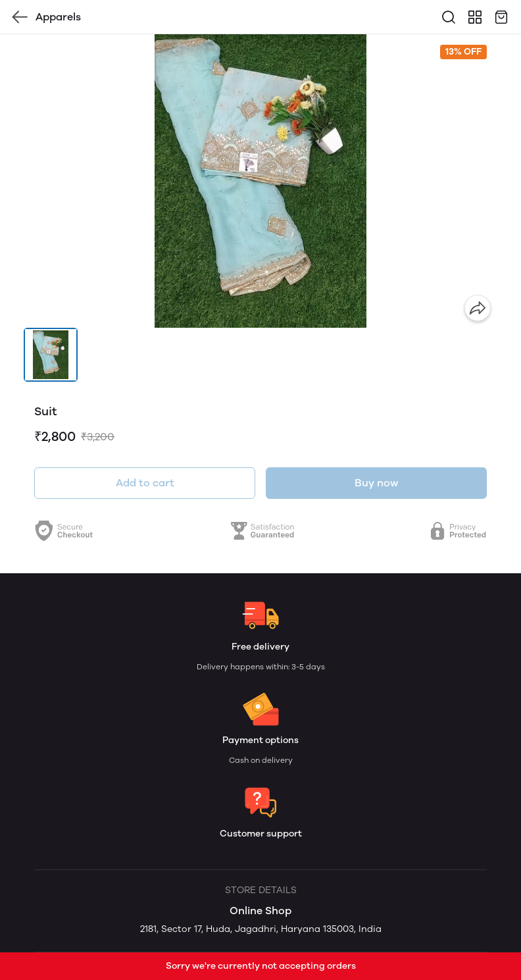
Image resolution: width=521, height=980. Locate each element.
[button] (51, 355)
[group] (260, 181)
